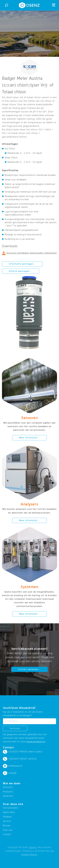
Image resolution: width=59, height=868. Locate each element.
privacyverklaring (36, 742)
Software (7, 817)
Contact (7, 834)
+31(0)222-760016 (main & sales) (25, 752)
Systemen (8, 796)
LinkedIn (12, 773)
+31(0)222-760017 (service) (22, 759)
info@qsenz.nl (15, 766)
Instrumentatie (11, 808)
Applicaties (9, 812)
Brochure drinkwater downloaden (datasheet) (32, 253)
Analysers (8, 792)
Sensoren (8, 787)
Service (7, 821)
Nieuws (7, 826)
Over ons (8, 830)
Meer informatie (30, 438)
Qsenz (33, 847)
